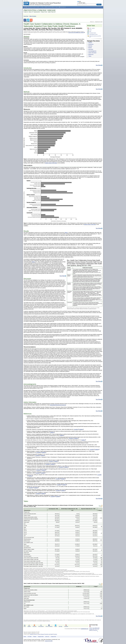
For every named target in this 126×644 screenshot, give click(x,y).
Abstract (90, 43)
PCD (80, 2)
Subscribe (35, 626)
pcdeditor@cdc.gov (85, 629)
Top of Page (98, 65)
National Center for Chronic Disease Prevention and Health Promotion (44, 634)
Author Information (92, 53)
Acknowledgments (92, 51)
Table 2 (33, 262)
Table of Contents (33, 16)
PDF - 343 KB (92, 28)
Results (90, 48)
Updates (29, 626)
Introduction (91, 44)
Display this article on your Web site (95, 36)
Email (90, 30)
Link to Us (47, 637)
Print (90, 31)
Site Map (60, 626)
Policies (35, 637)
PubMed (81, 429)
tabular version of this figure (51, 163)
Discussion (91, 49)
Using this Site (41, 637)
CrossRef (76, 429)
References (91, 54)
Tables (90, 56)
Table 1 (66, 233)
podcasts (41, 626)
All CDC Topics (82, 3)
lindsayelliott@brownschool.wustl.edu (58, 405)
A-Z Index (30, 637)
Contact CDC (53, 637)
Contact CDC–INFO (49, 641)
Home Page (26, 16)
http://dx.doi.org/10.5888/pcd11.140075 (76, 32)
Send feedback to (93, 34)
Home (25, 637)
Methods (90, 46)
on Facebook (49, 626)
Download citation (93, 33)
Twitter (56, 626)
